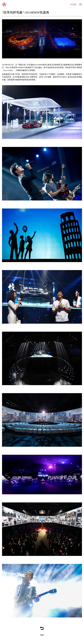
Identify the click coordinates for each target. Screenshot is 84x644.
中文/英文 (73, 4)
